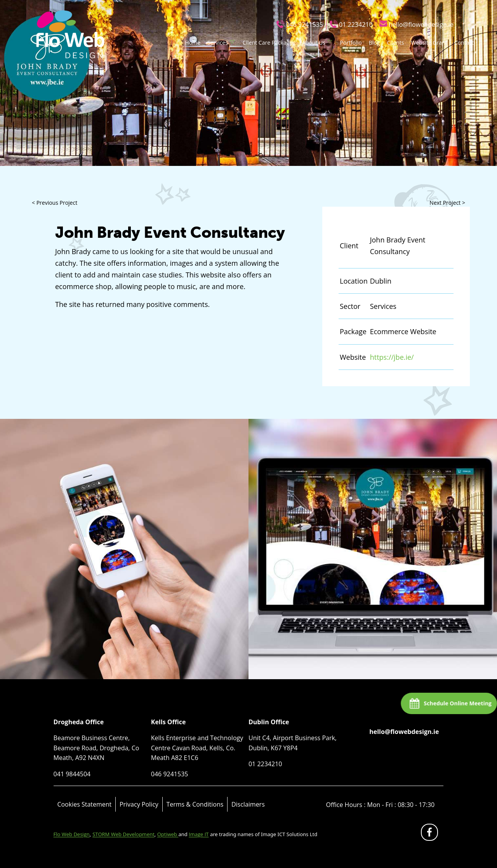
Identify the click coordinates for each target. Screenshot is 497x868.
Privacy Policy (139, 804)
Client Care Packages (269, 43)
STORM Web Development (123, 834)
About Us (314, 43)
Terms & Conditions (195, 804)
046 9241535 (304, 24)
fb (431, 834)
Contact (464, 43)
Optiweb (168, 834)
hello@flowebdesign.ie (421, 24)
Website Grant (429, 43)
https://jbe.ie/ (392, 357)
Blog (374, 43)
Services (218, 43)
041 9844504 (72, 774)
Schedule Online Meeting (457, 703)
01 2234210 (356, 24)
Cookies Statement (84, 804)
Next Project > (447, 203)
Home (193, 43)
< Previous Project (55, 203)
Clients (395, 43)
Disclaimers (248, 804)
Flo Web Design (72, 834)
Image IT (199, 834)
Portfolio (351, 43)
